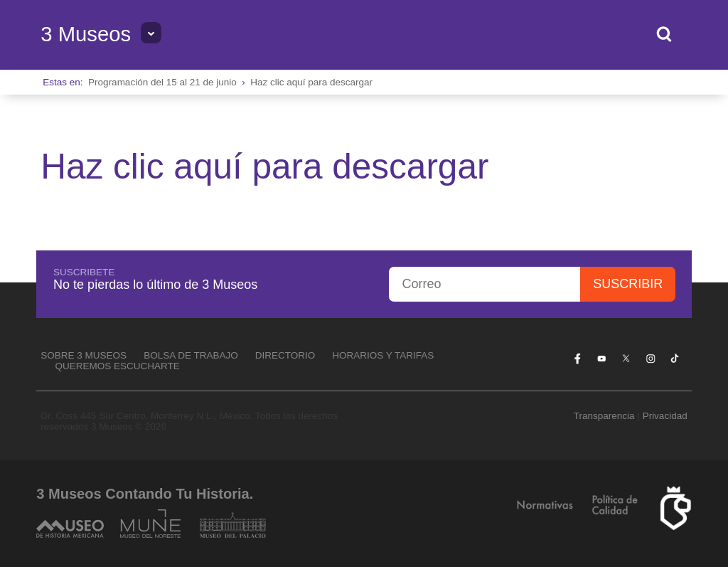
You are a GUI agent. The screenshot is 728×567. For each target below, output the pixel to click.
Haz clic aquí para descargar (311, 82)
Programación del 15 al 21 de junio (162, 82)
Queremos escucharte (118, 366)
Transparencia (604, 416)
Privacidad (665, 416)
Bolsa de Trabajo (191, 355)
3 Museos (86, 34)
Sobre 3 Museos (84, 355)
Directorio (285, 355)
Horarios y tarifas (383, 355)
